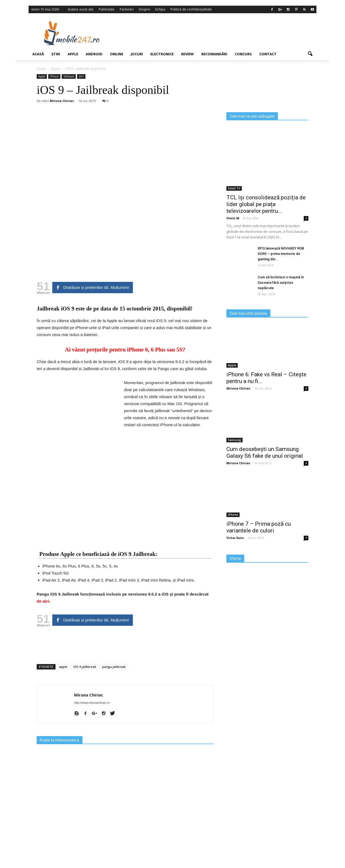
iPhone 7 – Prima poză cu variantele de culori (259, 527)
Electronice (162, 54)
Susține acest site (81, 9)
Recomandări (214, 54)
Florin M (233, 218)
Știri (56, 54)
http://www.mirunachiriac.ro (92, 703)
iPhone (54, 76)
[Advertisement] (216, 33)
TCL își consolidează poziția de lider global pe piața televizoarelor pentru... (266, 204)
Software (69, 76)
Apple (73, 54)
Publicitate (107, 9)
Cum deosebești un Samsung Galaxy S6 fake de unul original (265, 452)
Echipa (160, 9)
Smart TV (234, 188)
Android (94, 54)
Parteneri (127, 9)
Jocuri (137, 54)
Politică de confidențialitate (191, 9)
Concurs (243, 54)
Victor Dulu (235, 538)
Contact (268, 54)
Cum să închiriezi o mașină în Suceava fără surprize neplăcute (281, 283)
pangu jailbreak (114, 667)
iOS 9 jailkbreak (85, 667)
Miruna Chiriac (62, 101)
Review (187, 54)
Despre (144, 9)
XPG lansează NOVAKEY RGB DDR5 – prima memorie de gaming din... (281, 254)
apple (63, 667)
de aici (43, 601)
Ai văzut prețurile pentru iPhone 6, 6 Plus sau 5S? (125, 350)
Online (117, 54)
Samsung (234, 440)
